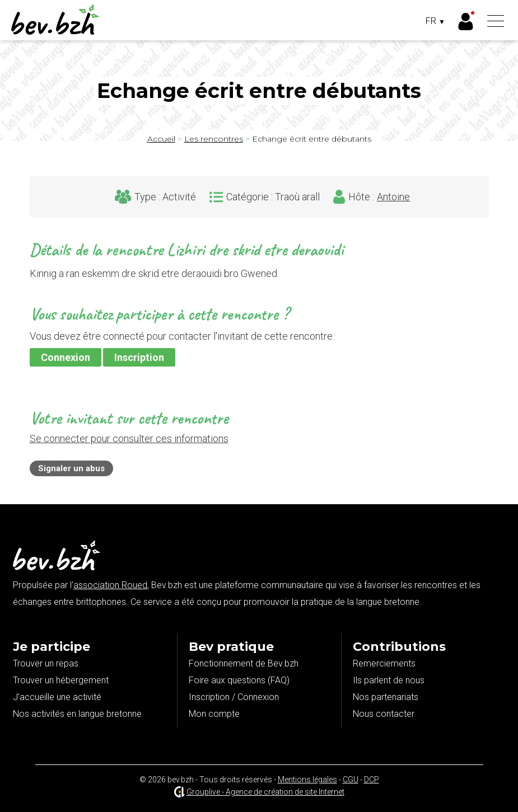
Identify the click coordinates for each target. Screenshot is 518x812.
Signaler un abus (71, 468)
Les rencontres (214, 139)
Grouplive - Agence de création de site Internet (265, 792)
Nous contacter (384, 714)
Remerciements (384, 663)
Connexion (66, 357)
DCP (372, 780)
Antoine (393, 197)
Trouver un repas (46, 663)
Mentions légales (307, 780)
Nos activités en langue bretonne (77, 714)
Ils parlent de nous (389, 680)
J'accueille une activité (57, 697)
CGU (351, 780)
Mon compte (214, 714)
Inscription (139, 357)
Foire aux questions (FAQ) (239, 680)
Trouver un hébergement (61, 680)
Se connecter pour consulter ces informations (129, 438)
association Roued (110, 585)
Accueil (161, 139)
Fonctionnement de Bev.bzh (244, 663)
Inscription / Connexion (234, 697)
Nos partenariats (386, 697)
